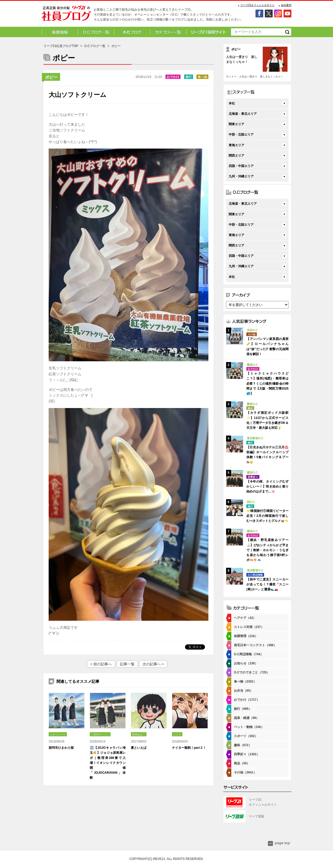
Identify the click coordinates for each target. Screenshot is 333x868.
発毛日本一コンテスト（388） (255, 645)
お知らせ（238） (246, 663)
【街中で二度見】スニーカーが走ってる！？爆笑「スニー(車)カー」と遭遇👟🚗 (267, 584)
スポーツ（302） (246, 736)
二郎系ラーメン (100, 734)
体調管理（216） (246, 636)
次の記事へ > (153, 664)
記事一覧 (127, 664)
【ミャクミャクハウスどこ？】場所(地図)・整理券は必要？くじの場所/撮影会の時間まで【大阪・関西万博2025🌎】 (267, 383)
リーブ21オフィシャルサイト (257, 5)
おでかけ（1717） (247, 700)
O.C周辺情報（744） (249, 654)
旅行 (189, 77)
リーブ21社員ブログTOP (61, 46)
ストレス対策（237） (249, 627)
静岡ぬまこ (139, 734)
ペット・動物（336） (249, 727)
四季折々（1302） (247, 754)
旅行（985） (243, 709)
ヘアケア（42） (245, 618)
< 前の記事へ (101, 664)
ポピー (51, 77)
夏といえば (139, 748)
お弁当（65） (243, 691)
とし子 (177, 734)
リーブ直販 (257, 816)
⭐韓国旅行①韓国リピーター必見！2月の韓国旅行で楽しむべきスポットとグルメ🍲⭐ (267, 516)
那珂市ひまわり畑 (61, 748)
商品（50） (242, 763)
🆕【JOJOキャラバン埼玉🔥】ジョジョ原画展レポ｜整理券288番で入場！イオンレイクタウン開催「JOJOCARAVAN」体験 (108, 763)
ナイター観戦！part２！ (189, 748)
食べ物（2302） (245, 682)
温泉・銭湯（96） (246, 718)
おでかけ (173, 77)
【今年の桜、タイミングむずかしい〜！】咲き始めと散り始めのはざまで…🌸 (267, 486)
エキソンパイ (58, 734)
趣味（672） (243, 745)
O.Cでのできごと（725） (252, 672)
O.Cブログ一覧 (95, 46)
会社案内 (286, 5)
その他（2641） (245, 772)
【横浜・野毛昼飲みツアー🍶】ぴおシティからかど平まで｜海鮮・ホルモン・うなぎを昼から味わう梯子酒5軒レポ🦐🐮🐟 (267, 550)
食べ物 (202, 77)
